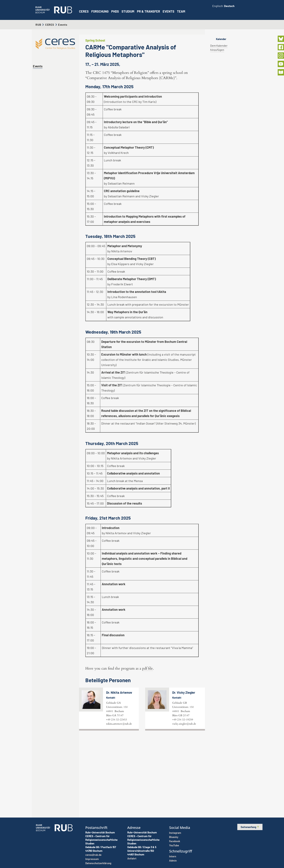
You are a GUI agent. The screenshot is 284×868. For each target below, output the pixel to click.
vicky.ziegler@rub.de (184, 801)
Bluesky (174, 837)
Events (168, 11)
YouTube (174, 845)
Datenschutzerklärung (98, 863)
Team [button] (181, 11)
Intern (173, 856)
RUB (38, 25)
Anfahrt (132, 858)
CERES (84, 11)
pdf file (148, 746)
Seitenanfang (250, 827)
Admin (173, 860)
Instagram (175, 833)
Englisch (218, 6)
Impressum (92, 859)
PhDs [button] (115, 11)
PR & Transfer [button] (148, 11)
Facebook (175, 841)
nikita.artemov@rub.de (119, 801)
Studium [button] (128, 11)
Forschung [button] (100, 11)
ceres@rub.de (93, 855)
